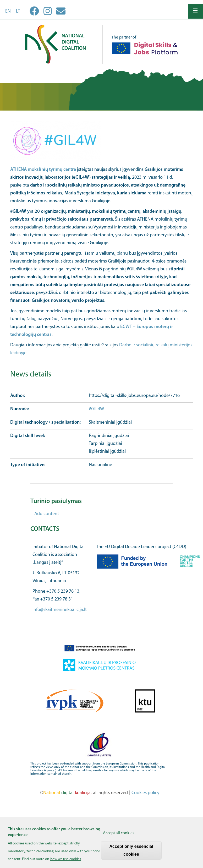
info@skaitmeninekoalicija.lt (60, 610)
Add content (47, 514)
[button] (102, 141)
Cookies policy (145, 793)
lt (18, 11)
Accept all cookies (119, 836)
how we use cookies (66, 862)
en (8, 11)
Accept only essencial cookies (131, 853)
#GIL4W (97, 409)
